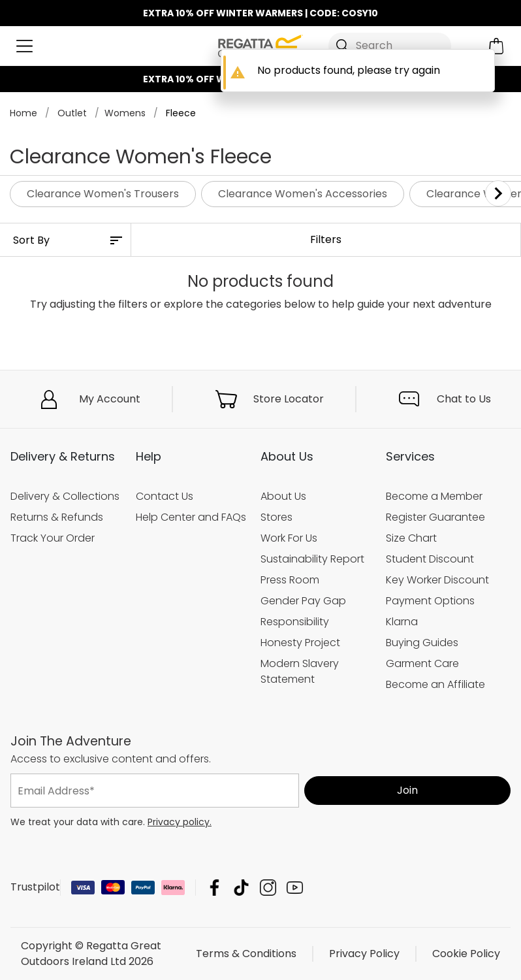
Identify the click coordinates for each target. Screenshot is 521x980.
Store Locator (289, 399)
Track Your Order (53, 538)
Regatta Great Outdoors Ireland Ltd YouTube (295, 888)
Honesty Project (300, 642)
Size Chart (411, 538)
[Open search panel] (390, 46)
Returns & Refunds (57, 517)
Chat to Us (464, 399)
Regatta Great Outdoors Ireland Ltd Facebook (214, 888)
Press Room (290, 580)
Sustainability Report (312, 559)
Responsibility (295, 621)
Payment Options (430, 601)
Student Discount (430, 559)
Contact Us (165, 496)
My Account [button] (110, 399)
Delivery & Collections (65, 496)
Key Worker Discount (437, 580)
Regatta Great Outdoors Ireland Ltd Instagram (268, 888)
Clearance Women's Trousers (103, 194)
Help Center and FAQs (191, 517)
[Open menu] (24, 46)
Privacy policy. (180, 822)
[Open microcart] (497, 46)
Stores (276, 517)
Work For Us (289, 538)
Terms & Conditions (246, 954)
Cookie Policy (466, 954)
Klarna (402, 621)
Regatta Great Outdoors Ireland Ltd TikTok (241, 888)
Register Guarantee (435, 517)
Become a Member (434, 496)
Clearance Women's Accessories (303, 194)
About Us (283, 496)
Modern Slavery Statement (300, 671)
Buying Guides (422, 642)
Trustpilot (35, 887)
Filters (326, 239)
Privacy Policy (364, 954)
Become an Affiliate (435, 684)
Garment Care (422, 663)
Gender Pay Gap (303, 601)
